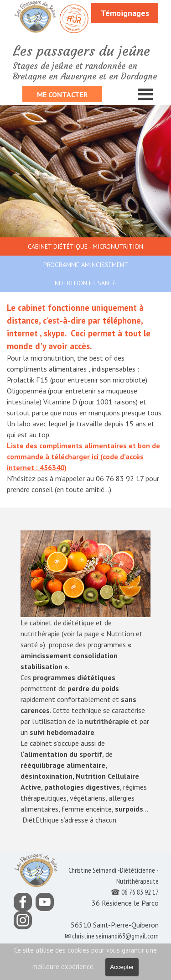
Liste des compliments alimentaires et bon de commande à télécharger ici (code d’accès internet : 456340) (83, 456)
